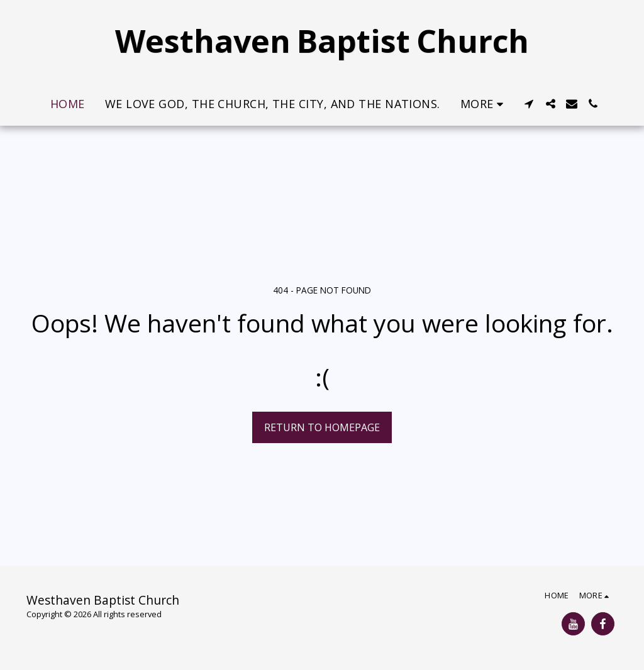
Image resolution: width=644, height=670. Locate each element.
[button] (529, 104)
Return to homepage (322, 427)
